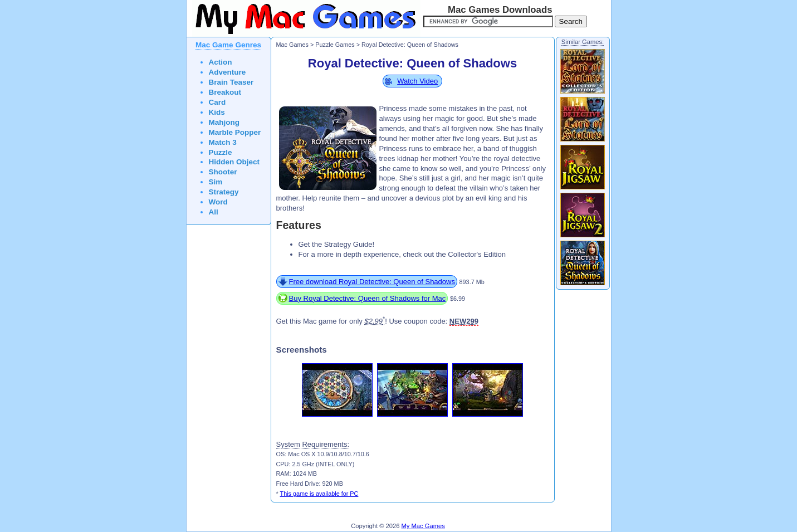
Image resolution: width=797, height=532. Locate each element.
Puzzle (221, 152)
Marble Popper (235, 132)
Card (217, 102)
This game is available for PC (319, 494)
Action (221, 62)
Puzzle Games (335, 45)
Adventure (228, 72)
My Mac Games (423, 526)
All (214, 212)
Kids (217, 112)
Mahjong (224, 122)
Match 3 (223, 142)
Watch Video (417, 81)
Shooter (223, 172)
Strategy (224, 192)
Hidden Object (234, 162)
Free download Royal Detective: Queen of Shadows (372, 282)
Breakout (225, 92)
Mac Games (292, 45)
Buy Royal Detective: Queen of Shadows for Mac (368, 298)
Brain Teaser (231, 82)
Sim (216, 182)
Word (218, 202)
